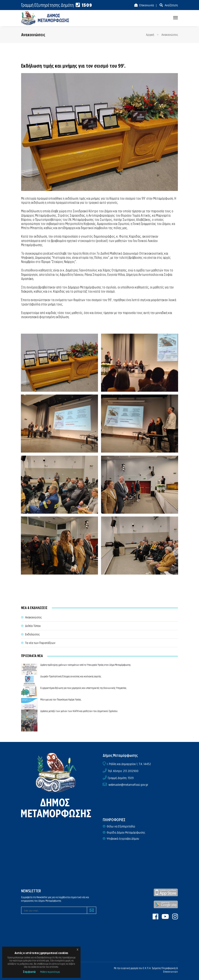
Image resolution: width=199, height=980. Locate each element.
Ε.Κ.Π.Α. (147, 968)
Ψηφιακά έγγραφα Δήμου (123, 839)
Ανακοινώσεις (170, 35)
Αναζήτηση (171, 5)
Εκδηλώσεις (32, 634)
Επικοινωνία (146, 5)
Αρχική (150, 35)
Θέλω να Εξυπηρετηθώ (121, 826)
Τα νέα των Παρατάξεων (40, 643)
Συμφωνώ (29, 972)
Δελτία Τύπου (33, 626)
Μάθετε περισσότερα (50, 972)
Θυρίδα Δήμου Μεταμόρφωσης (126, 832)
